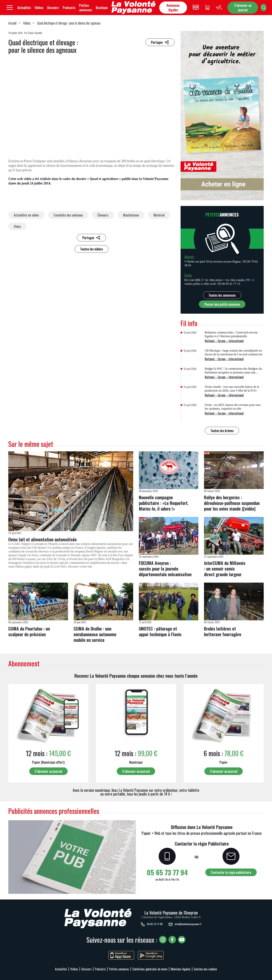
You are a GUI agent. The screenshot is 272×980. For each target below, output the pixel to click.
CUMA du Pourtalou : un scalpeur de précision (29, 631)
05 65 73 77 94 (167, 872)
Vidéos (39, 8)
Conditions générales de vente (150, 969)
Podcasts (69, 8)
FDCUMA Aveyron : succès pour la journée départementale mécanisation (165, 568)
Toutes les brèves (222, 431)
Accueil (12, 23)
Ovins (17, 226)
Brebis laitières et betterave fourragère (223, 631)
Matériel (159, 215)
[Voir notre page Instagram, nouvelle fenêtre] (163, 940)
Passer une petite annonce (222, 304)
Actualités (24, 8)
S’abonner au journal (48, 771)
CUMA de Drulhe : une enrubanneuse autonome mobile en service (95, 634)
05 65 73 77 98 (151, 924)
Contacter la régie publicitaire (231, 872)
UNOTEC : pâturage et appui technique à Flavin (160, 631)
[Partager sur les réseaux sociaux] (160, 42)
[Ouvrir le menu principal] (10, 8)
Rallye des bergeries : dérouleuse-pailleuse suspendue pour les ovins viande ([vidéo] (232, 503)
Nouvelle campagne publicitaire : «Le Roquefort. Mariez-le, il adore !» (164, 503)
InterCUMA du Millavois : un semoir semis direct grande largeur (225, 568)
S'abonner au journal (243, 8)
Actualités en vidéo (26, 215)
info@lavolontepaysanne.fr (185, 924)
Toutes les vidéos (92, 249)
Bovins (188, 275)
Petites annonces (86, 8)
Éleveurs (103, 215)
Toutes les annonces (222, 295)
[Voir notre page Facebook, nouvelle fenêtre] (172, 940)
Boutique (102, 8)
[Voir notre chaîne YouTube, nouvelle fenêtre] (182, 940)
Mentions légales (181, 969)
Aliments (189, 257)
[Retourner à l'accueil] (133, 8)
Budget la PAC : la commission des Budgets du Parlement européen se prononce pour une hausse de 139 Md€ (233, 372)
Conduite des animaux (68, 215)
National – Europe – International (224, 341)
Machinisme (131, 215)
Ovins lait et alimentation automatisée (42, 539)
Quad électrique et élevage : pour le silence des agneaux (69, 23)
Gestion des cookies (205, 969)
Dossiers (53, 8)
